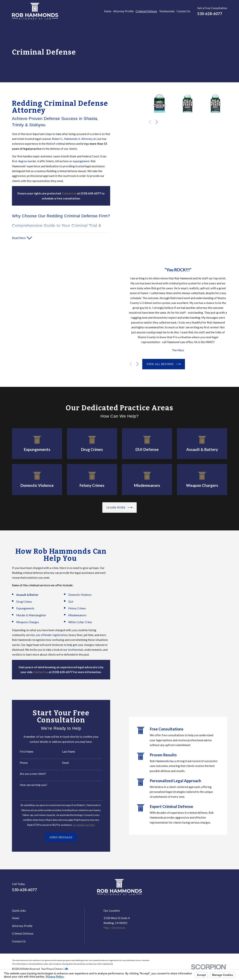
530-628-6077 (210, 14)
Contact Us (19, 941)
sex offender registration (47, 635)
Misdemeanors (72, 615)
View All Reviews (169, 364)
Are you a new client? (28, 774)
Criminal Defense (23, 933)
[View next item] (157, 122)
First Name (22, 751)
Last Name (64, 751)
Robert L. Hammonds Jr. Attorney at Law (77, 139)
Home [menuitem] (108, 11)
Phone (19, 763)
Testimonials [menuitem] (167, 11)
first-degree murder (24, 161)
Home (16, 918)
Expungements (20, 608)
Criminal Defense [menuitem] (146, 11)
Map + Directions (114, 928)
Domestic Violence (75, 595)
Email (60, 763)
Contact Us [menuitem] (183, 11)
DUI (66, 602)
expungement (81, 161)
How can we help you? (29, 785)
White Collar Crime (75, 622)
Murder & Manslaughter (26, 615)
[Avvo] (225, 889)
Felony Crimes (72, 608)
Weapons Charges (23, 622)
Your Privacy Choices (55, 969)
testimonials (71, 650)
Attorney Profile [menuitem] (123, 11)
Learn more (119, 508)
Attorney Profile (22, 926)
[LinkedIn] (207, 889)
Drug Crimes (19, 602)
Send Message (56, 837)
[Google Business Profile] (216, 889)
